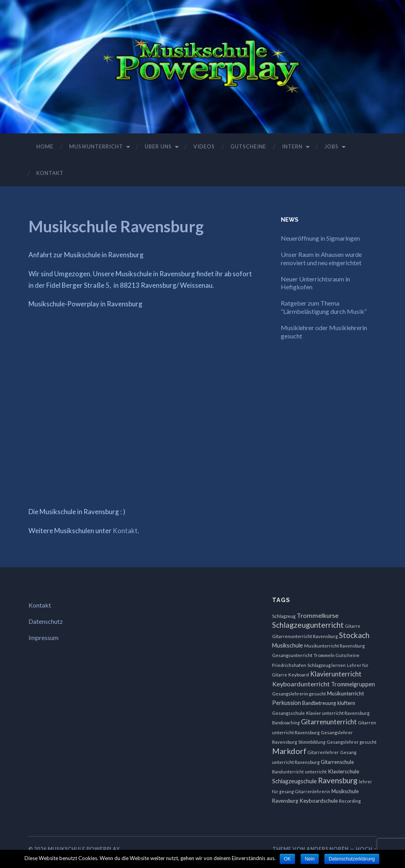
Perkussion (287, 703)
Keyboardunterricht (301, 684)
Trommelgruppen (353, 684)
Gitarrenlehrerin (313, 791)
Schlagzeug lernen (326, 665)
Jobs (331, 146)
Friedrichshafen (289, 665)
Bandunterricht (288, 772)
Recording (350, 801)
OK (287, 859)
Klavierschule (343, 771)
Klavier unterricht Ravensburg (338, 713)
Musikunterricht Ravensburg (334, 646)
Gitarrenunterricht (329, 722)
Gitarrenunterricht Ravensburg (305, 636)
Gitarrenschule (337, 762)
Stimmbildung (312, 742)
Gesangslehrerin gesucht (299, 694)
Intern (292, 146)
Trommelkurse (318, 615)
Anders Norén (328, 849)
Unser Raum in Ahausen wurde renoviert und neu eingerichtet (321, 258)
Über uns (158, 146)
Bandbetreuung (319, 703)
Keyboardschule (319, 801)
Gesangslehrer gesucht (352, 742)
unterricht (316, 772)
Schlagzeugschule (294, 781)
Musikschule (288, 645)
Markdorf (289, 751)
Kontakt (50, 173)
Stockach (354, 635)
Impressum (44, 637)
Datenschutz (46, 621)
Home (45, 146)
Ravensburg (338, 780)
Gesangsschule (289, 713)
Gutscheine (248, 146)
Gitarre (353, 626)
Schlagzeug (284, 616)
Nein (310, 859)
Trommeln (324, 655)
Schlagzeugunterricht (308, 625)
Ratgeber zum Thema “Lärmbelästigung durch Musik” (324, 307)
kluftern (346, 703)
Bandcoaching (286, 723)
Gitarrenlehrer (323, 752)
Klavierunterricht (336, 674)
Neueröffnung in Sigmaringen (320, 238)
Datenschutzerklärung (352, 859)
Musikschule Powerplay (84, 849)
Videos (204, 146)
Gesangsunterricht (292, 655)
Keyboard (299, 675)
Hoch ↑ (366, 849)
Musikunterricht (96, 146)
